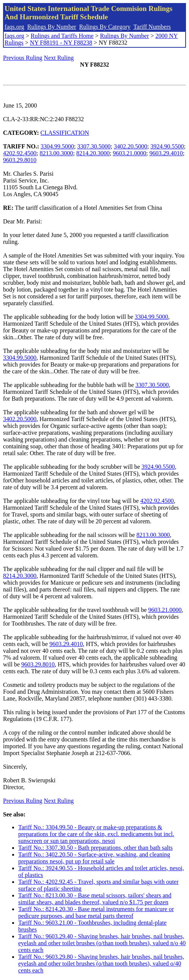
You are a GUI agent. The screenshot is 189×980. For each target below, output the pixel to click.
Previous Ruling (23, 58)
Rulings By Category (105, 27)
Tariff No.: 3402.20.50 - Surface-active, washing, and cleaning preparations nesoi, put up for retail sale (94, 858)
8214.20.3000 (93, 153)
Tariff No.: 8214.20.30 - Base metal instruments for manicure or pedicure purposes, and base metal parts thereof (96, 912)
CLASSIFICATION (65, 133)
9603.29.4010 (166, 153)
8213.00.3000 (56, 153)
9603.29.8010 (20, 160)
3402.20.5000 (131, 146)
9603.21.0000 (129, 153)
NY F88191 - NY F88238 (61, 43)
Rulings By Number (52, 27)
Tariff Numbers (152, 27)
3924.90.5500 (167, 146)
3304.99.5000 (57, 146)
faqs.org (14, 27)
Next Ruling (59, 58)
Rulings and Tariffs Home (62, 36)
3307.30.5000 (94, 146)
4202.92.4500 (20, 153)
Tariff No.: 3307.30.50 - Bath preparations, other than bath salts (95, 848)
